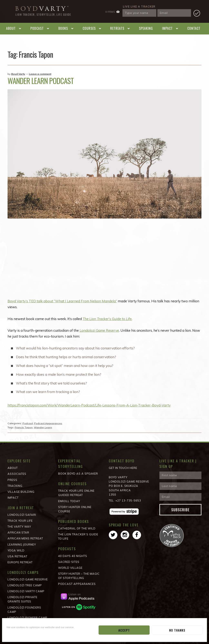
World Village (70, 568)
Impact (167, 28)
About (11, 28)
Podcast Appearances (48, 423)
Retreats (117, 28)
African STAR (18, 532)
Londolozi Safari (22, 515)
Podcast (37, 28)
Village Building (21, 492)
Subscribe (180, 510)
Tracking (15, 486)
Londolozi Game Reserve (99, 330)
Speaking (146, 28)
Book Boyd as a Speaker (78, 474)
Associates (17, 474)
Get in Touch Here (123, 468)
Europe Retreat (20, 562)
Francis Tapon (24, 427)
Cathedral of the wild (77, 528)
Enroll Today (69, 501)
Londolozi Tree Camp (25, 585)
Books (63, 28)
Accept (124, 630)
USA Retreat (17, 556)
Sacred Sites (69, 562)
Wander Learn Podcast (41, 81)
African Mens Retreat (25, 538)
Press (12, 480)
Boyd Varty (18, 74)
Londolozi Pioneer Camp (27, 618)
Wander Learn (43, 427)
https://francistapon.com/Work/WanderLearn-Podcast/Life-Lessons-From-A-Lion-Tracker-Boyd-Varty (89, 405)
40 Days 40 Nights (73, 556)
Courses (89, 28)
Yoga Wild (16, 550)
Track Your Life (20, 521)
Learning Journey (22, 545)
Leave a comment (40, 74)
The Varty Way (19, 527)
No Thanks (177, 630)
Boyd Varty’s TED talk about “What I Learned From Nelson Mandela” (62, 301)
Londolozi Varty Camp (26, 591)
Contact (194, 28)
